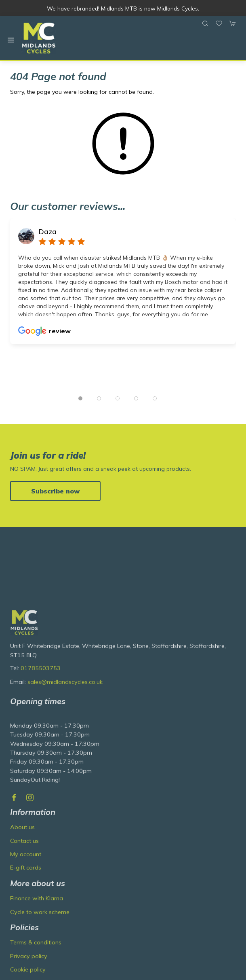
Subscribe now (55, 491)
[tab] (80, 398)
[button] (11, 40)
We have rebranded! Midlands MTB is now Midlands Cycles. (123, 8)
